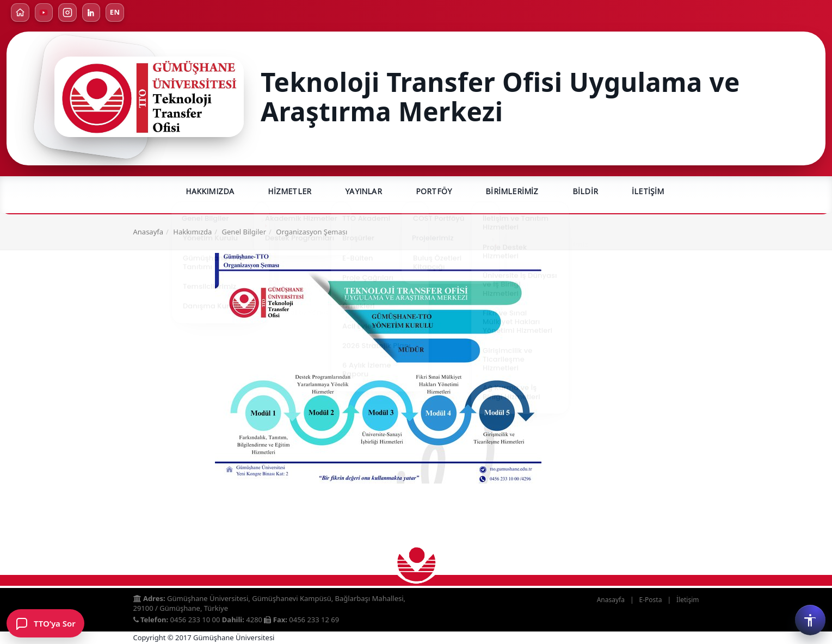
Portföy (434, 192)
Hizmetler (289, 192)
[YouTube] (44, 13)
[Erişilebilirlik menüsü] (810, 620)
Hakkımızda (210, 192)
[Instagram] (68, 13)
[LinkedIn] (92, 13)
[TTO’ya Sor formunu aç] (45, 623)
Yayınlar (363, 192)
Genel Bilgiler (244, 233)
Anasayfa (149, 233)
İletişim (648, 192)
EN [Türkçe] (116, 13)
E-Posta (651, 600)
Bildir (585, 192)
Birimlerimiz (512, 192)
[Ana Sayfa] (20, 13)
